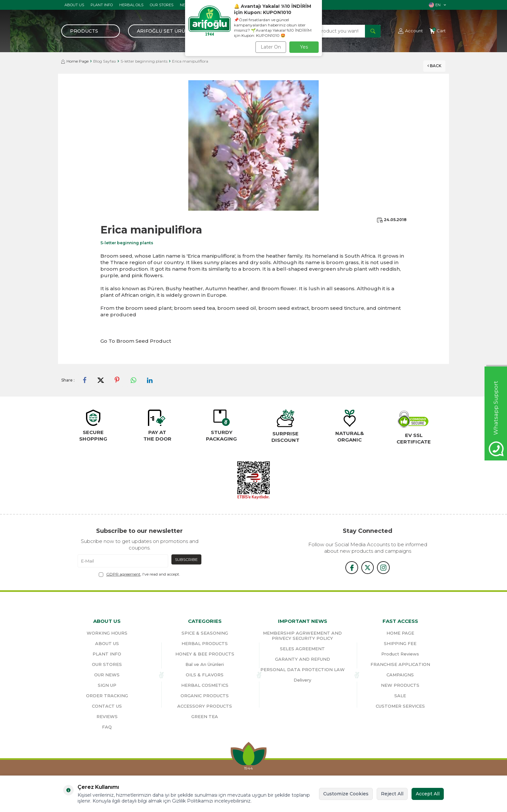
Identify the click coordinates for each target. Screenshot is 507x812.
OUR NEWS (107, 675)
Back (433, 63)
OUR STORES (162, 5)
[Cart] (438, 31)
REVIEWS (107, 716)
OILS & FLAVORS (205, 675)
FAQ (107, 727)
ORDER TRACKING (107, 696)
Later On (271, 47)
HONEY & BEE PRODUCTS (205, 654)
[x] (368, 567)
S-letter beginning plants (144, 61)
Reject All (392, 794)
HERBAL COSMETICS (205, 685)
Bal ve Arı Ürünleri (205, 664)
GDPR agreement (123, 574)
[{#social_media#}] (351, 567)
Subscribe (186, 559)
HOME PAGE (400, 633)
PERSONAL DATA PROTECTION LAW (303, 669)
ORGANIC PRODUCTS (205, 696)
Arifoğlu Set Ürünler (168, 31)
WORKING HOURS (107, 633)
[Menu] (91, 31)
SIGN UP (107, 685)
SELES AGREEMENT (302, 649)
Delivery (302, 680)
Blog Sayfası (105, 61)
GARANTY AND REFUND (303, 659)
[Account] (411, 31)
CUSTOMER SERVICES (400, 706)
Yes (304, 47)
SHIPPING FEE (400, 643)
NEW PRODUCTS (400, 685)
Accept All (428, 794)
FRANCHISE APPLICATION (400, 664)
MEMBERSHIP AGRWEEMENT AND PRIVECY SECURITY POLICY (302, 636)
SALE (400, 696)
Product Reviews (400, 654)
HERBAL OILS (131, 5)
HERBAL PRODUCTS (205, 643)
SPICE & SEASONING (205, 633)
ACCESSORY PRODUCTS (205, 706)
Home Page (75, 61)
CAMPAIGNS (400, 675)
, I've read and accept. (139, 574)
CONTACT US (107, 706)
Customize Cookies (346, 794)
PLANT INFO (102, 5)
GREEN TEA (205, 716)
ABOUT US (74, 5)
